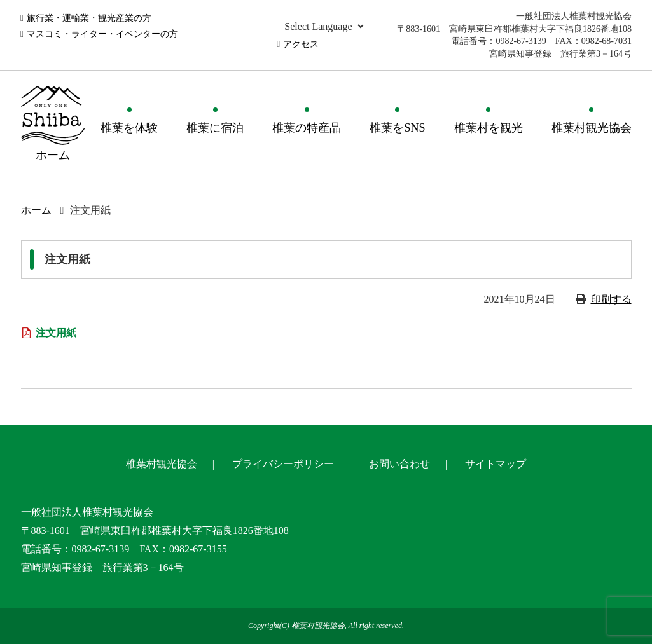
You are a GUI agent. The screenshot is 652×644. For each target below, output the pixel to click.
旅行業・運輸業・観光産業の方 (89, 18)
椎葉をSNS (397, 128)
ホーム (36, 210)
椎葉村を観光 (489, 128)
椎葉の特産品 (307, 128)
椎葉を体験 (129, 128)
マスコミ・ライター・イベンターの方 (102, 34)
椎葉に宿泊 (215, 128)
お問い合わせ (399, 464)
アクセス (301, 44)
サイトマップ (496, 464)
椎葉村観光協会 (592, 128)
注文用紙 (56, 333)
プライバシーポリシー (283, 464)
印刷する (611, 299)
